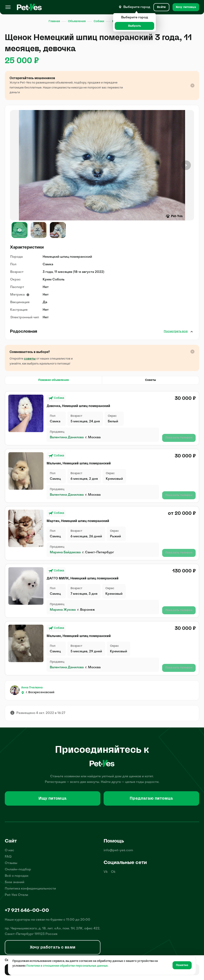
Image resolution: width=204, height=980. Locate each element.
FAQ (8, 857)
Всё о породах (17, 876)
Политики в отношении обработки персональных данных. (67, 966)
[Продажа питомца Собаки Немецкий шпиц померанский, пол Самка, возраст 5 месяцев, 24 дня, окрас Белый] (26, 413)
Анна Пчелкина (32, 688)
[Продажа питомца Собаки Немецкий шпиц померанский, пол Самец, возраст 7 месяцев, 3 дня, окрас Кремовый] (26, 586)
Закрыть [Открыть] (192, 332)
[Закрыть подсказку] (192, 86)
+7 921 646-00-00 (27, 911)
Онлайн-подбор (18, 870)
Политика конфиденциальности (30, 889)
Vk (106, 872)
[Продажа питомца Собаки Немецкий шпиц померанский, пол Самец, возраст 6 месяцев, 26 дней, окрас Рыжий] (26, 528)
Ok (113, 872)
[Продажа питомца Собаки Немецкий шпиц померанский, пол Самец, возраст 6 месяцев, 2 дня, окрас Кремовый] (26, 471)
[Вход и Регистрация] (161, 7)
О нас (9, 850)
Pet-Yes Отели (16, 895)
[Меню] (8, 7)
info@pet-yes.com (118, 850)
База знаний (15, 882)
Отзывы (11, 863)
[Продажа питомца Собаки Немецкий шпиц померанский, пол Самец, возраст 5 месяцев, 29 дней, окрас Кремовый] (26, 643)
